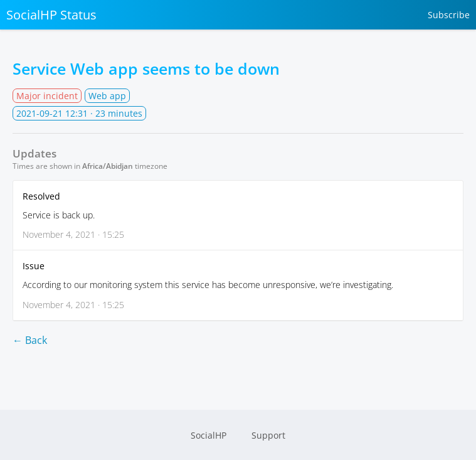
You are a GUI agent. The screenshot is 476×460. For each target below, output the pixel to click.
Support (268, 435)
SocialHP (209, 435)
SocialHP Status (51, 15)
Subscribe (449, 15)
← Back (30, 340)
